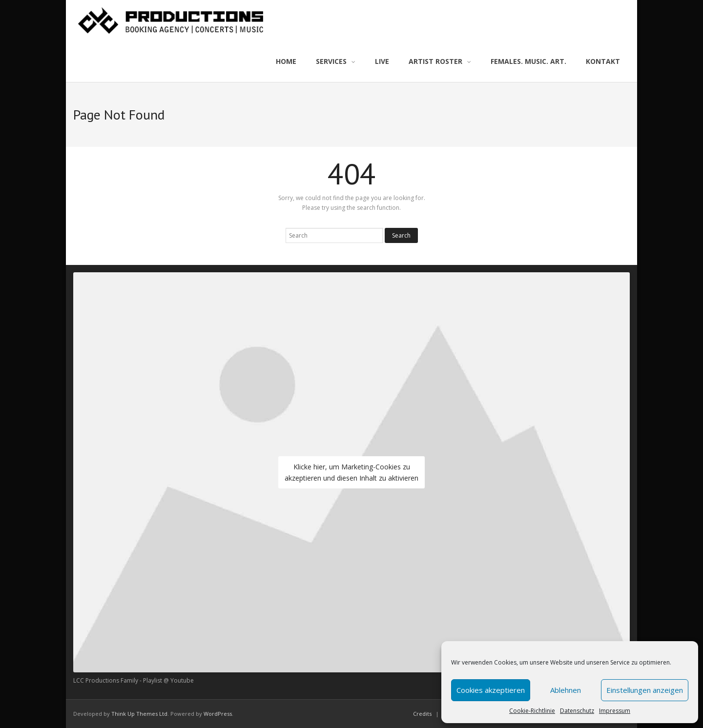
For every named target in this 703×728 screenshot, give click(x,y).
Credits (422, 714)
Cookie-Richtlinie (532, 711)
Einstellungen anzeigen (645, 690)
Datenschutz (577, 711)
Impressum (615, 711)
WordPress (218, 714)
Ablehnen (566, 690)
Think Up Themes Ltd (139, 714)
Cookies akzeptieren (491, 690)
